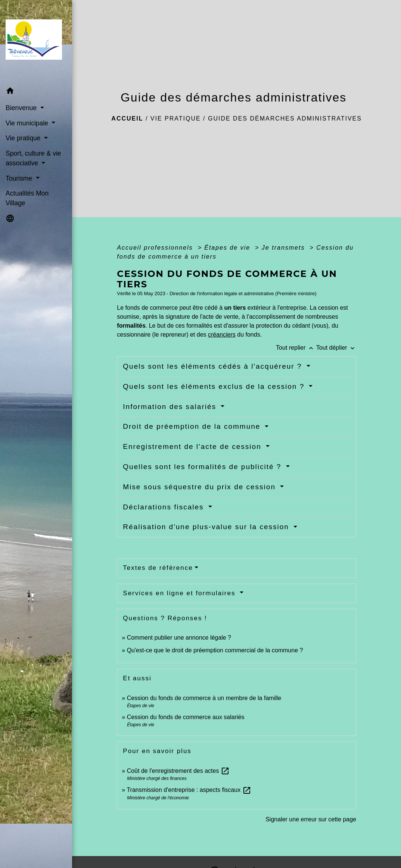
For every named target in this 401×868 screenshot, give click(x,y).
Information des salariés (171, 407)
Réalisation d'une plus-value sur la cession (207, 527)
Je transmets (285, 248)
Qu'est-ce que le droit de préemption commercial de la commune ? (216, 650)
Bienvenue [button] (22, 108)
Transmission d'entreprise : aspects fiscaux (189, 790)
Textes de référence (158, 568)
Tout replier (296, 348)
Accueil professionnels (156, 248)
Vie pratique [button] (24, 138)
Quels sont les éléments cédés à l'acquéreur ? (214, 366)
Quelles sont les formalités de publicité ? (203, 467)
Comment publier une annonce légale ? (179, 638)
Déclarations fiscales (165, 507)
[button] (36, 92)
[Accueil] (36, 42)
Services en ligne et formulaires (180, 593)
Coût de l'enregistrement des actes (178, 771)
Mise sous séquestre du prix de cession (200, 487)
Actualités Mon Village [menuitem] (27, 198)
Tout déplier (336, 348)
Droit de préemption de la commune (193, 426)
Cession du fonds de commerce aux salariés (186, 717)
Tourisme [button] (20, 178)
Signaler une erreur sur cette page (311, 819)
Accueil (127, 118)
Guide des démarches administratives (285, 118)
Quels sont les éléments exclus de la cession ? (215, 386)
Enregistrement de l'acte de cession (193, 447)
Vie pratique (176, 118)
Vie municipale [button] (28, 123)
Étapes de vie (228, 248)
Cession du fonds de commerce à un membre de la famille (204, 698)
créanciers (222, 335)
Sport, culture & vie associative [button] (33, 158)
